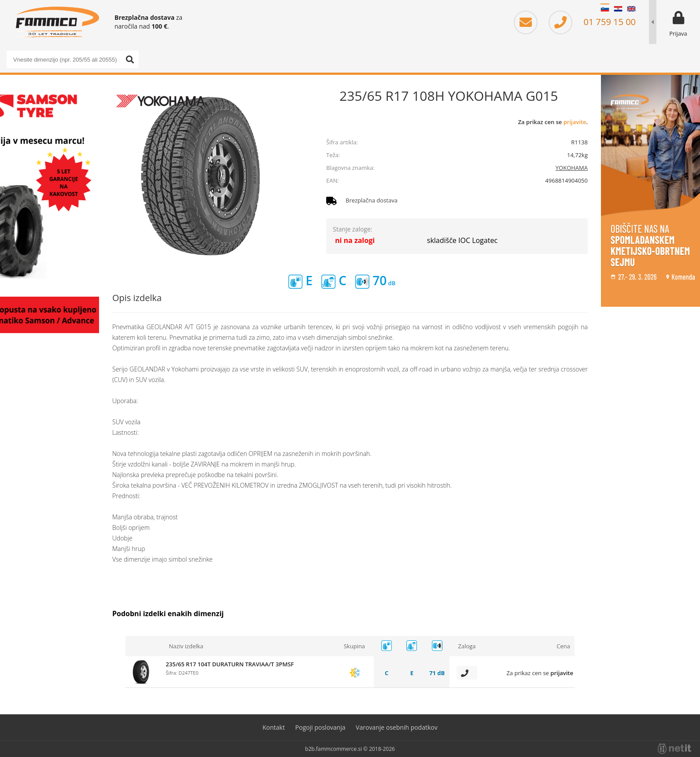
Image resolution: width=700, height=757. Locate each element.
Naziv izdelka (186, 646)
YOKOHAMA (572, 168)
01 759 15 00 (592, 22)
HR (618, 9)
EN (631, 9)
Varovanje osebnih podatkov (397, 727)
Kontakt (274, 727)
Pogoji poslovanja (321, 727)
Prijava (678, 33)
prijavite (575, 122)
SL (605, 9)
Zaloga (467, 646)
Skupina (354, 646)
